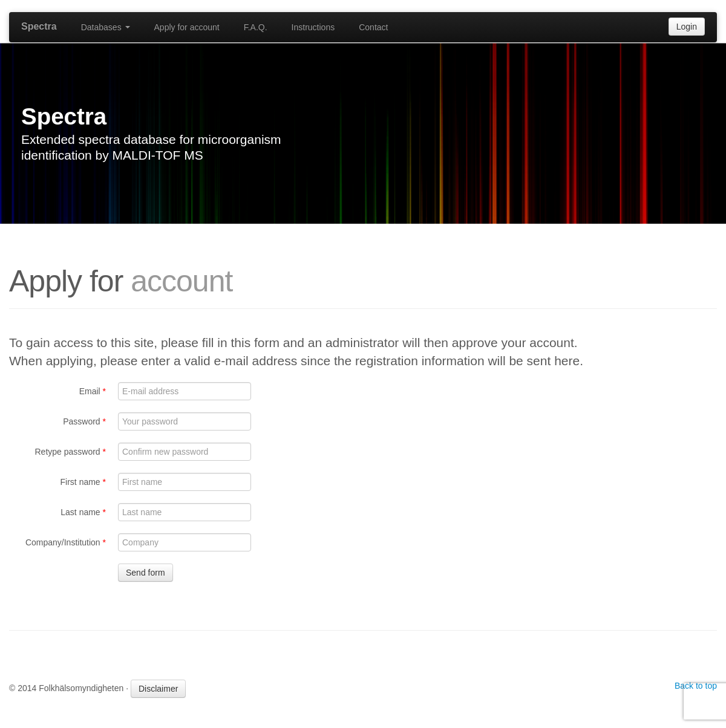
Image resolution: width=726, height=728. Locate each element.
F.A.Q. (256, 27)
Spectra (39, 26)
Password (84, 421)
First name (83, 482)
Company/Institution (66, 542)
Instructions (313, 27)
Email (93, 391)
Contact (373, 27)
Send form (146, 573)
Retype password (70, 452)
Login (687, 27)
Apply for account (187, 27)
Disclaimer (158, 689)
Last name (83, 512)
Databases (106, 27)
